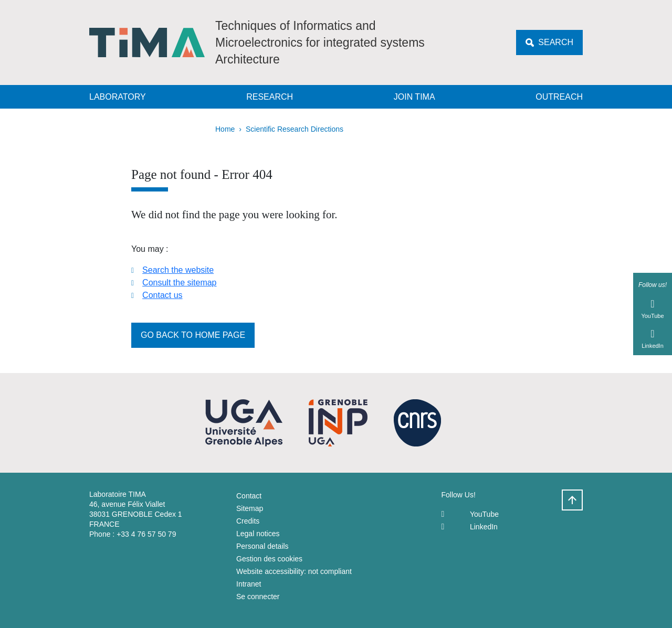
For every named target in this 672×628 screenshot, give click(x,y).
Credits (248, 521)
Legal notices (258, 534)
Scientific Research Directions (295, 129)
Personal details (262, 546)
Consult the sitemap (179, 283)
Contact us (162, 295)
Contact (249, 496)
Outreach (559, 97)
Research (270, 97)
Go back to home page (193, 335)
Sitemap (250, 508)
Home (225, 129)
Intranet (249, 584)
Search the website (178, 270)
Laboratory (118, 97)
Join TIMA (414, 97)
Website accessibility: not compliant (294, 571)
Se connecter (258, 597)
